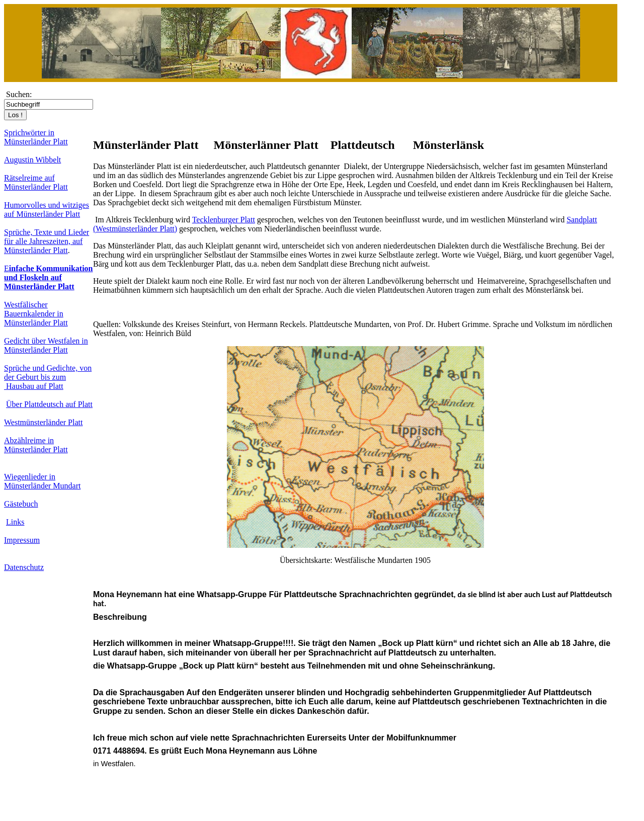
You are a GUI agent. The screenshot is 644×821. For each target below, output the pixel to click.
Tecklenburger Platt (224, 220)
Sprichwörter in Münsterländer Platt (36, 137)
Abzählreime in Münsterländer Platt (36, 445)
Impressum (22, 540)
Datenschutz (24, 567)
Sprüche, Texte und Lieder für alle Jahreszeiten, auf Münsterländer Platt (47, 241)
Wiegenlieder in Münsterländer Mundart (42, 481)
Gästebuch (21, 504)
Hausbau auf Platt (34, 386)
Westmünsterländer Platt (43, 422)
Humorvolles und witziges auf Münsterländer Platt (47, 210)
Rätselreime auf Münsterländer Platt (36, 182)
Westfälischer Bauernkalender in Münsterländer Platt (36, 314)
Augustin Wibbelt (32, 160)
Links (15, 522)
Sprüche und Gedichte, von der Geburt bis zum (48, 373)
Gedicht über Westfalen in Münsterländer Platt (46, 345)
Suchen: (19, 94)
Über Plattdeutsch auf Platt (49, 404)
